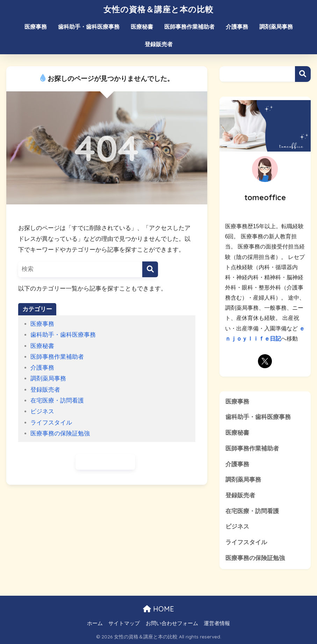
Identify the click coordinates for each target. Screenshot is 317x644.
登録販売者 (159, 44)
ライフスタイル (51, 423)
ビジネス (42, 411)
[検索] (150, 269)
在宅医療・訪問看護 (57, 401)
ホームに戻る (106, 462)
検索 (303, 74)
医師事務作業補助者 (189, 27)
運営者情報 (217, 623)
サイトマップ (124, 623)
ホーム (95, 623)
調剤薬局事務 (276, 27)
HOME (158, 609)
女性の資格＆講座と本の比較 (158, 9)
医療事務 (36, 27)
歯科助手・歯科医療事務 (89, 27)
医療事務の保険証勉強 (60, 433)
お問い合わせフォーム (172, 623)
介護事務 (237, 27)
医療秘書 (142, 27)
